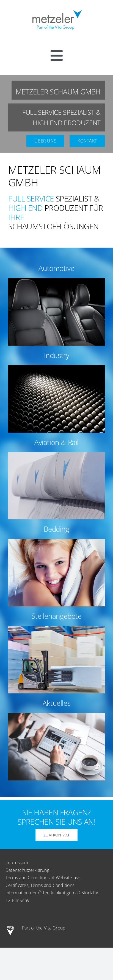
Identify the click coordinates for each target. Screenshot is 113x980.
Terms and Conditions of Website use (43, 878)
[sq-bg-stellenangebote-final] (56, 628)
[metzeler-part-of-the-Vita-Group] (57, 9)
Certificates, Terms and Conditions (40, 885)
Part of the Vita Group (44, 928)
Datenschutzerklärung (27, 870)
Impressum (17, 863)
